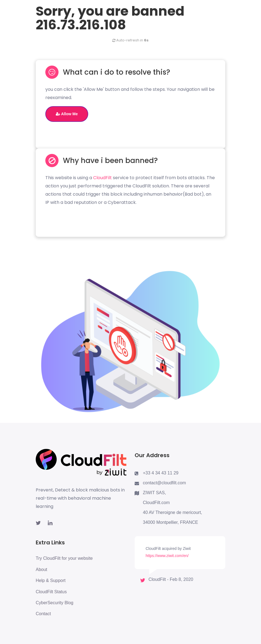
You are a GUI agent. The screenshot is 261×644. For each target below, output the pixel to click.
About (41, 570)
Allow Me (67, 114)
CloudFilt (102, 178)
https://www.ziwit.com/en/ (167, 556)
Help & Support (51, 580)
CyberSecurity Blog (55, 603)
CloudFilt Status (51, 592)
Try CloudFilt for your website (64, 558)
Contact (43, 614)
